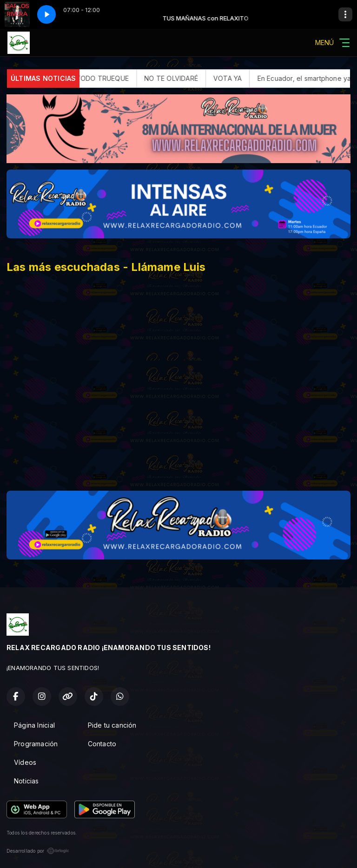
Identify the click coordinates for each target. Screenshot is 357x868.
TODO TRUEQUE (112, 78)
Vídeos (25, 762)
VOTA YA (237, 78)
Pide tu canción (112, 725)
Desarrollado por (38, 851)
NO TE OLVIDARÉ (181, 78)
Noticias (26, 781)
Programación (36, 744)
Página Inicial (34, 725)
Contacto (102, 744)
